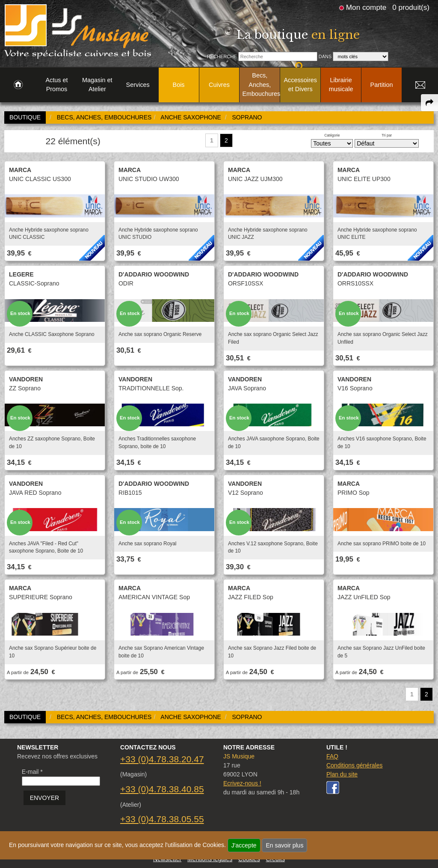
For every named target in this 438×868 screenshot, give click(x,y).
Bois (179, 85)
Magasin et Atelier (97, 85)
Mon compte (366, 7)
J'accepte (244, 845)
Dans (325, 56)
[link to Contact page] (420, 85)
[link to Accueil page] (18, 85)
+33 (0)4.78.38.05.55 (162, 819)
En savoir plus (284, 845)
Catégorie (332, 135)
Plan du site (342, 774)
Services (138, 85)
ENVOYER (44, 798)
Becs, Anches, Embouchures (261, 85)
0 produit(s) (411, 7)
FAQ (332, 756)
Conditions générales (355, 765)
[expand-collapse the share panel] (429, 103)
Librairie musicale (341, 85)
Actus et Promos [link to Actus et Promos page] (56, 85)
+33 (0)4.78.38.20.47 (162, 759)
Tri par (387, 135)
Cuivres (219, 85)
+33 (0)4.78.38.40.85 (162, 789)
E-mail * (32, 772)
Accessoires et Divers (300, 85)
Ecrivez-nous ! (242, 783)
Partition (382, 85)
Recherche (222, 56)
